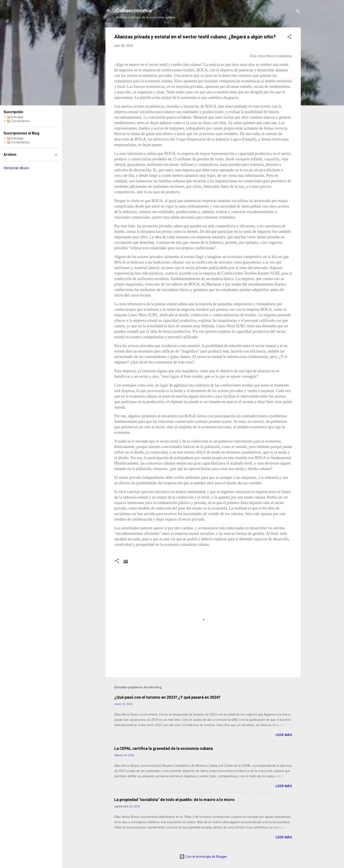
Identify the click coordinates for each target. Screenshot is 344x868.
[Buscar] (298, 12)
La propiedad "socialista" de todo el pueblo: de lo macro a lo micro (174, 800)
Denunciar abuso (16, 168)
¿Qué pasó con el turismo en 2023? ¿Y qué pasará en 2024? (167, 697)
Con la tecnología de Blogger (203, 857)
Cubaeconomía (134, 11)
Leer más (284, 735)
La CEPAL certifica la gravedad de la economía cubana (164, 748)
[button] (289, 37)
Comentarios (18, 121)
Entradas (15, 117)
